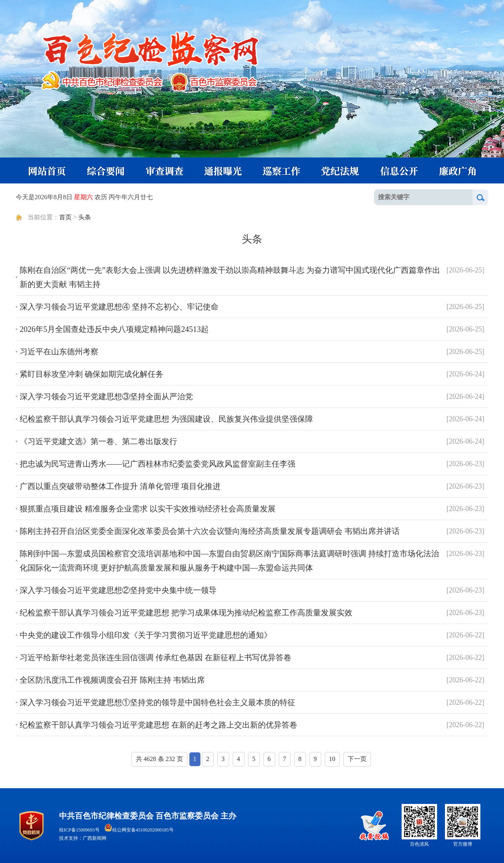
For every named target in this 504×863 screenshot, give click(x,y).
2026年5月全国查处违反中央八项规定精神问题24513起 (114, 329)
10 (332, 759)
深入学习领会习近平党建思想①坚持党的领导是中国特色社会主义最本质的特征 (157, 702)
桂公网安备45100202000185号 (139, 830)
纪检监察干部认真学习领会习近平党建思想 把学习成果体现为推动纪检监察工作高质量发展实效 (186, 613)
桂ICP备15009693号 (79, 830)
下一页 (357, 759)
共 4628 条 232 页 (159, 759)
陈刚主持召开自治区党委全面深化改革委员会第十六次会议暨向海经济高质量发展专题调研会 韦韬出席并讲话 (210, 531)
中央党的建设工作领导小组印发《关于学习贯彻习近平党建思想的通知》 (146, 635)
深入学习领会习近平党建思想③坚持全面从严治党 (106, 396)
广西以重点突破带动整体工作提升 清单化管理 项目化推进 (120, 486)
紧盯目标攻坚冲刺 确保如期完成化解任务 (92, 374)
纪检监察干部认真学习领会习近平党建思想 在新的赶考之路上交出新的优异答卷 (158, 725)
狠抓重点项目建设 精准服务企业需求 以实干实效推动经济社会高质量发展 (148, 509)
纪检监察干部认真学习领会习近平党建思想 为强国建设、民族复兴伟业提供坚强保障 (166, 419)
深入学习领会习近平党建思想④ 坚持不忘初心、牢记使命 (119, 307)
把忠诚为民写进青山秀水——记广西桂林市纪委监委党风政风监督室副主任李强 (157, 464)
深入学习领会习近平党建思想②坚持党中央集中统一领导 (118, 590)
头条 (85, 217)
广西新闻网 (94, 838)
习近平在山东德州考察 (59, 352)
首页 (65, 217)
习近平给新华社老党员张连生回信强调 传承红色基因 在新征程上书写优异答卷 (156, 657)
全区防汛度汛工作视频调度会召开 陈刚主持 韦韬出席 (112, 680)
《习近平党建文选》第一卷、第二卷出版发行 (98, 441)
